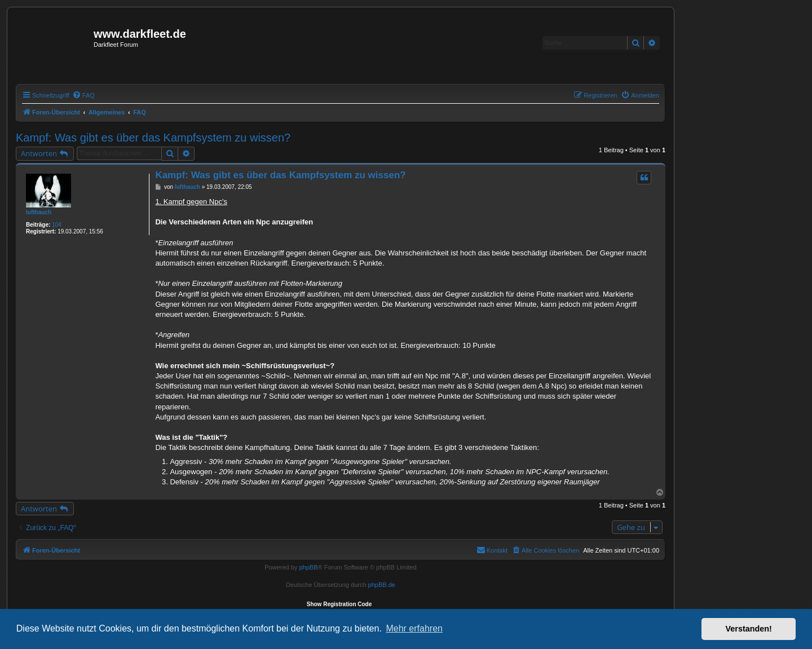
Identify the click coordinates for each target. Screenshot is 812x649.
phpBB (308, 567)
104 (57, 225)
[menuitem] (83, 95)
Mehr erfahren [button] (414, 628)
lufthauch (39, 212)
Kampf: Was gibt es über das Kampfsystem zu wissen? (153, 138)
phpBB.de (382, 585)
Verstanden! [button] (749, 629)
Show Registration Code (339, 604)
